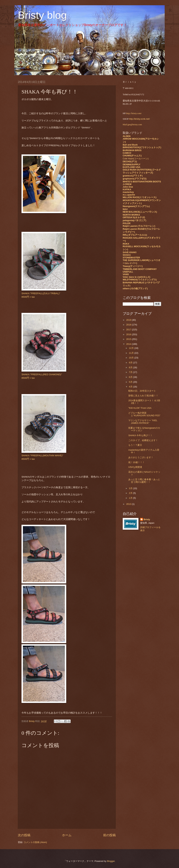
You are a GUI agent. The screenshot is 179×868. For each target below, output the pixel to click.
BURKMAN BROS (132, 150)
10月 (132, 358)
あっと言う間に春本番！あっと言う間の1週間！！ (144, 481)
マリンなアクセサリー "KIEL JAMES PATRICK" (143, 422)
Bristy (147, 519)
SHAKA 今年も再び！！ (140, 435)
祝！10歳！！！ (136, 462)
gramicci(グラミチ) (133, 176)
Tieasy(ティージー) (133, 266)
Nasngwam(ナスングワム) (136, 206)
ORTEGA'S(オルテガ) (134, 217)
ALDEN (127, 136)
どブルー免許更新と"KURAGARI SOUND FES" (144, 414)
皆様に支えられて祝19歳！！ (143, 396)
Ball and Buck (130, 145)
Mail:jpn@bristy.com (132, 125)
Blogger (111, 861)
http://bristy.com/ (134, 113)
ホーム (67, 835)
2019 (129, 320)
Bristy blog (42, 15)
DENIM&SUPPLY (132, 164)
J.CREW (127, 184)
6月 (131, 377)
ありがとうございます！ (141, 457)
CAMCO (127, 153)
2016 (129, 334)
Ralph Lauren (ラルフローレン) (139, 226)
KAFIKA (127, 189)
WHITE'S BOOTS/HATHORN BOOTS (142, 182)
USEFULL (128, 272)
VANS (126, 274)
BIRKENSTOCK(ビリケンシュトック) (142, 147)
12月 (132, 348)
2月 (131, 493)
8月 (131, 367)
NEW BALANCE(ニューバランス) (140, 212)
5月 (131, 382)
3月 (131, 488)
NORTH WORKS (131, 215)
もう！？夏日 (135, 445)
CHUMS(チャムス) (132, 156)
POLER (127, 223)
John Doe (128, 187)
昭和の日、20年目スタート (142, 391)
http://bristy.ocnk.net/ (139, 119)
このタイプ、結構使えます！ (143, 440)
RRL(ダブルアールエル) (135, 235)
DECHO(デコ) (130, 161)
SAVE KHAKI (130, 252)
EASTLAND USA (132, 167)
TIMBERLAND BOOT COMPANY (140, 269)
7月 (131, 372)
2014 (129, 344)
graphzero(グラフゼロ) (135, 179)
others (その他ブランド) (135, 288)
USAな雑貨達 (135, 467)
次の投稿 (24, 835)
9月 (131, 363)
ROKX (126, 244)
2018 (129, 325)
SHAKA (127, 255)
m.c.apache (129, 195)
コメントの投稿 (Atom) (35, 842)
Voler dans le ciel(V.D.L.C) (136, 277)
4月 (131, 387)
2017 (129, 330)
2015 (129, 339)
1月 (131, 498)
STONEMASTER (131, 258)
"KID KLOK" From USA (140, 408)
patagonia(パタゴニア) (134, 220)
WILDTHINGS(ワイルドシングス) (140, 280)
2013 (129, 504)
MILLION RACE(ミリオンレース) (140, 197)
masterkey (128, 192)
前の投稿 (109, 835)
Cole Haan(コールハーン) (136, 159)
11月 (132, 353)
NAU (125, 209)
